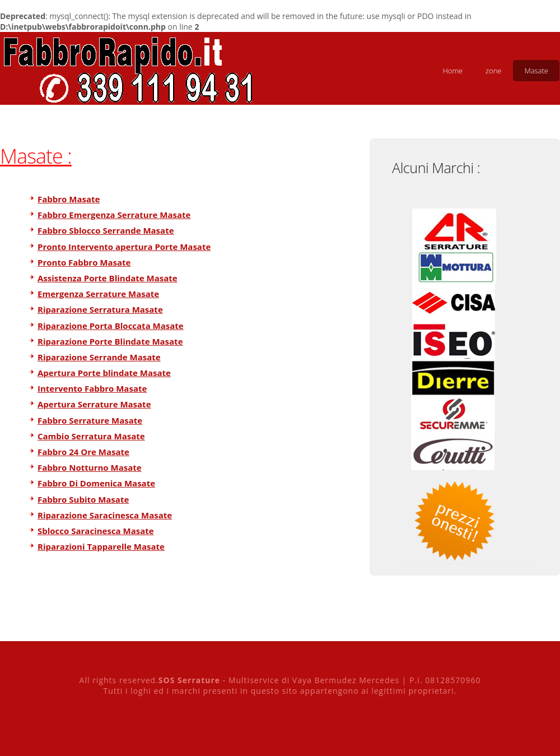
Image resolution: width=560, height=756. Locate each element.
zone (493, 71)
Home (452, 71)
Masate (536, 71)
